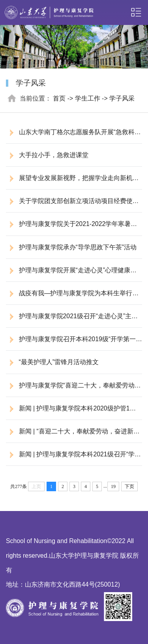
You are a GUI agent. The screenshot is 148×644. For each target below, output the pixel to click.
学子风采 (122, 98)
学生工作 (88, 98)
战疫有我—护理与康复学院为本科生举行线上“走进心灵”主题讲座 (72, 297)
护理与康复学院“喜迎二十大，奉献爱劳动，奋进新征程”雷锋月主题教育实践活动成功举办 (73, 389)
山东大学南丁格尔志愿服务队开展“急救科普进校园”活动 (73, 136)
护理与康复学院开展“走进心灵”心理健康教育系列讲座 (71, 274)
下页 (129, 486)
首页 (59, 98)
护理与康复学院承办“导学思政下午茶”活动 (78, 247)
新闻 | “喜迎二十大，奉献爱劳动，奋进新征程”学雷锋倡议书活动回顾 (73, 435)
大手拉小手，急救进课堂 (54, 155)
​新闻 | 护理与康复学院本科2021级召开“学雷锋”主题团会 (73, 458)
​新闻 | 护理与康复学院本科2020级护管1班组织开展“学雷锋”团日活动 (71, 412)
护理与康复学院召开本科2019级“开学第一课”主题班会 (71, 343)
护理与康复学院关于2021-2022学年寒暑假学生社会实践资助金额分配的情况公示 (71, 228)
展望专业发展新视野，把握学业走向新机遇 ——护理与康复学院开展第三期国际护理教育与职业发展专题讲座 (72, 182)
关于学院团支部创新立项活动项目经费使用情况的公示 (72, 205)
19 (113, 486)
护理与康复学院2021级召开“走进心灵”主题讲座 (72, 320)
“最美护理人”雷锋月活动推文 (59, 362)
